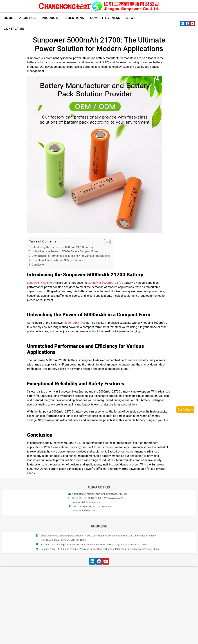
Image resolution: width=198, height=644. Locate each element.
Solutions (75, 18)
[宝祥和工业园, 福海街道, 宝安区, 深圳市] (99, 600)
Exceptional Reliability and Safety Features (58, 260)
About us (28, 18)
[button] (106, 242)
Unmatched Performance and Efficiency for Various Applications (71, 256)
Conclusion (39, 265)
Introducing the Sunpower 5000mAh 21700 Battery (63, 247)
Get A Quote (185, 410)
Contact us (14, 29)
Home (8, 18)
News (131, 18)
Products (51, 18)
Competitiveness (105, 18)
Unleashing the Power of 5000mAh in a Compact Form (65, 251)
